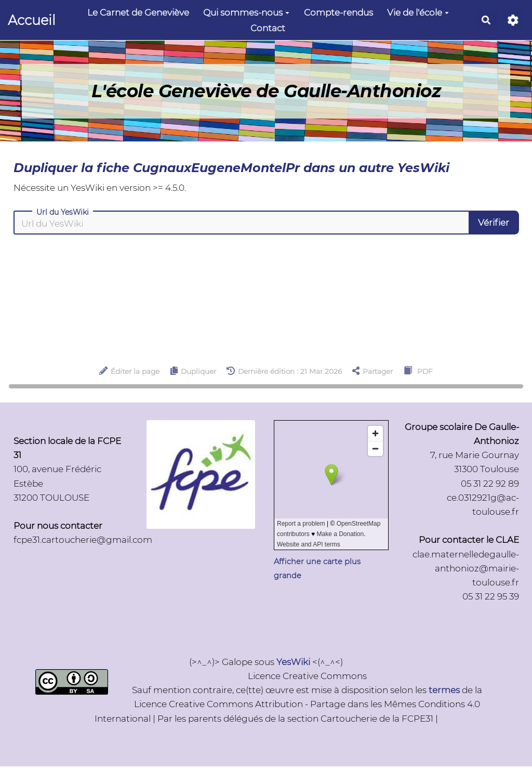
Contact (268, 28)
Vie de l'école (418, 12)
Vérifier (494, 223)
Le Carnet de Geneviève (138, 12)
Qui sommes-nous (246, 12)
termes (444, 690)
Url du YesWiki (63, 212)
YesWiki (293, 662)
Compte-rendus (338, 12)
